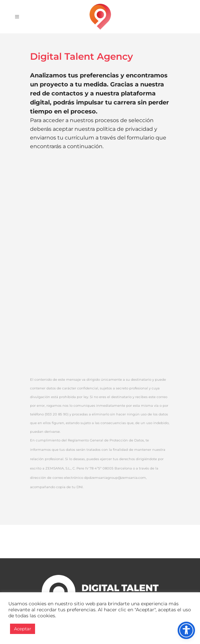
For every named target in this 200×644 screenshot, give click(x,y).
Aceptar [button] (23, 629)
